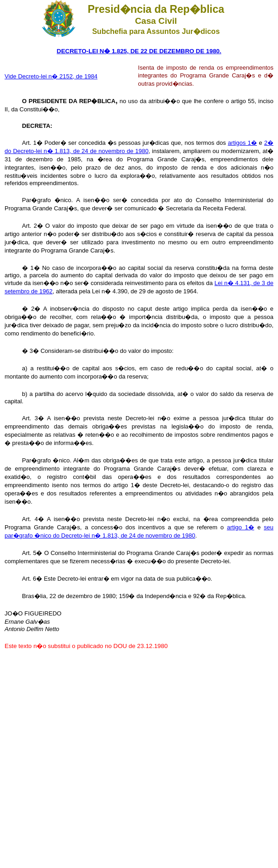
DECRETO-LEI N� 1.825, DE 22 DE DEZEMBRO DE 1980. (139, 51)
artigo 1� (240, 527)
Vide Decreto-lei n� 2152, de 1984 (51, 76)
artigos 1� (242, 143)
